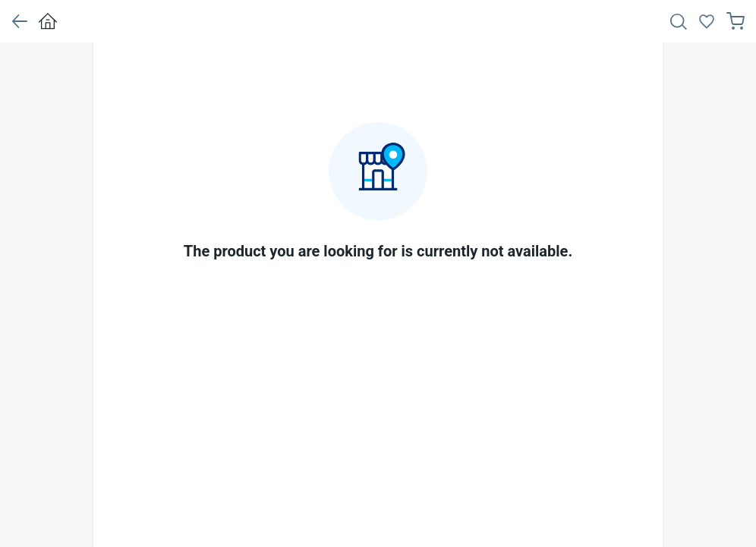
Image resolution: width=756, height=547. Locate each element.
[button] (19, 21)
